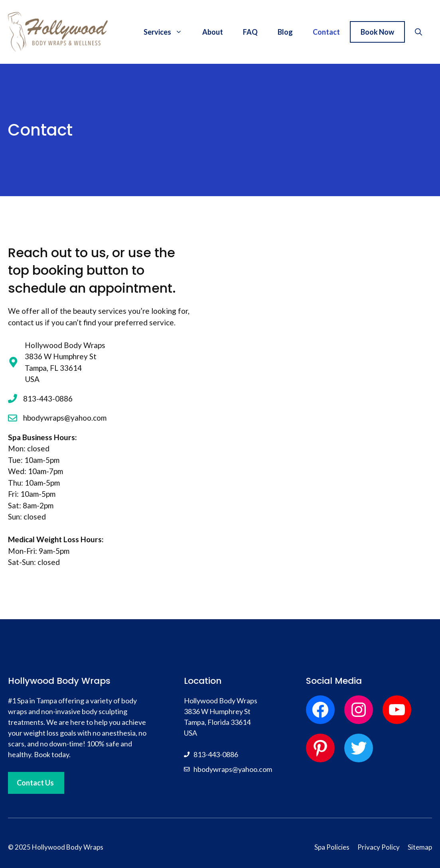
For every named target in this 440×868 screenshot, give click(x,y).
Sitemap (420, 847)
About (213, 32)
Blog (285, 32)
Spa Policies (332, 847)
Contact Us (35, 783)
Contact (326, 32)
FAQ (250, 32)
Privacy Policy (379, 847)
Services (168, 32)
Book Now (377, 32)
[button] (418, 32)
